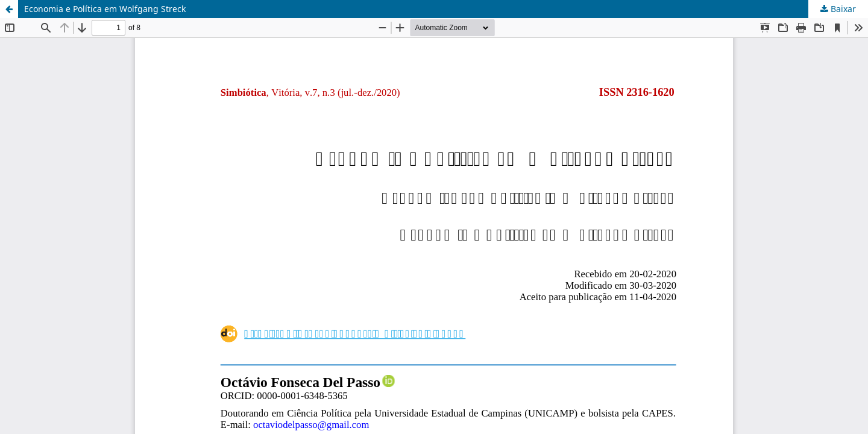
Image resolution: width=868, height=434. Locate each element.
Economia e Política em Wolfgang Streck (105, 9)
